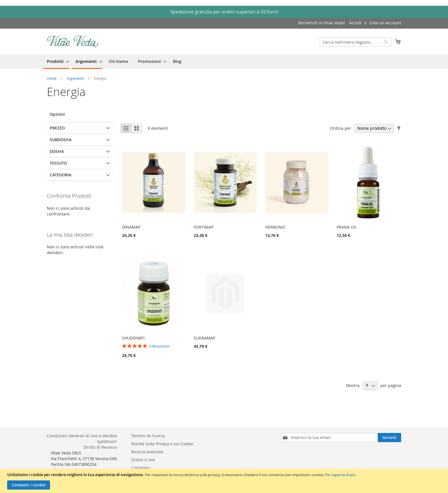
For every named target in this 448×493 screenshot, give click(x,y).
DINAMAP (131, 227)
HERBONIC (275, 227)
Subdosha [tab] (61, 140)
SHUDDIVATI (133, 338)
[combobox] (355, 42)
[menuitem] (56, 62)
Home (52, 78)
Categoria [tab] (61, 175)
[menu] (224, 62)
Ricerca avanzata (147, 452)
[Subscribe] (389, 438)
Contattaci (141, 468)
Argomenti (76, 78)
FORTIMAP (204, 227)
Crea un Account (385, 23)
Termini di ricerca (148, 436)
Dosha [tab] (57, 151)
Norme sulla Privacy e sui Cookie (162, 444)
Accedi (355, 23)
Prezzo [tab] (57, 128)
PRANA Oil (346, 227)
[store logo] (73, 41)
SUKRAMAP (204, 338)
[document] (225, 481)
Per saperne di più (340, 475)
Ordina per (341, 128)
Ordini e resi (143, 460)
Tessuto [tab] (58, 163)
